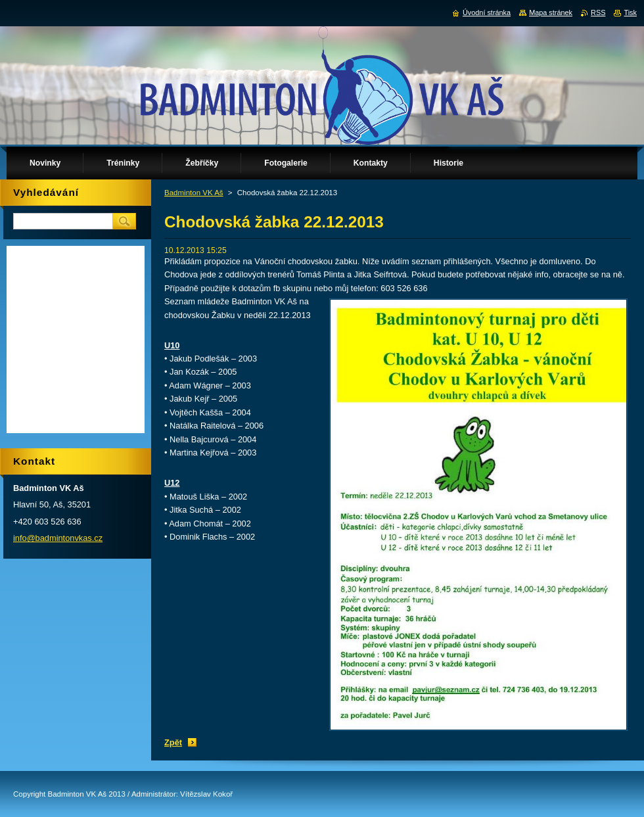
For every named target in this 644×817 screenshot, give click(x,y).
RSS (598, 12)
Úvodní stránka (487, 12)
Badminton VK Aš (194, 193)
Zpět (173, 742)
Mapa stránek (551, 12)
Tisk (630, 12)
